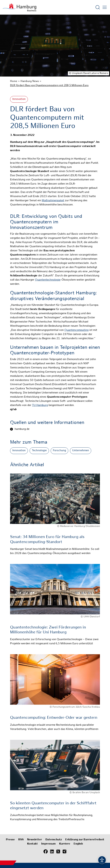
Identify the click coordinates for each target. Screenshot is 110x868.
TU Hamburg (40, 405)
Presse (10, 840)
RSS (21, 840)
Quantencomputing (76, 330)
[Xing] (64, 851)
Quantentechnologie (48, 280)
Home (14, 81)
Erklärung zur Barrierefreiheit (85, 840)
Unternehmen (81, 451)
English (78, 844)
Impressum (48, 844)
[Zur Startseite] (19, 7)
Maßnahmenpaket (53, 201)
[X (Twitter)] (58, 851)
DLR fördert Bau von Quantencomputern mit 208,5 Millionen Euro (49, 85)
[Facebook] (46, 851)
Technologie (39, 451)
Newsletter (35, 840)
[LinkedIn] (52, 851)
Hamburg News (30, 81)
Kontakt (32, 844)
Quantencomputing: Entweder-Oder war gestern (54, 718)
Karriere (65, 844)
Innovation (19, 99)
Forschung (59, 451)
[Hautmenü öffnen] (105, 7)
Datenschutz (54, 840)
